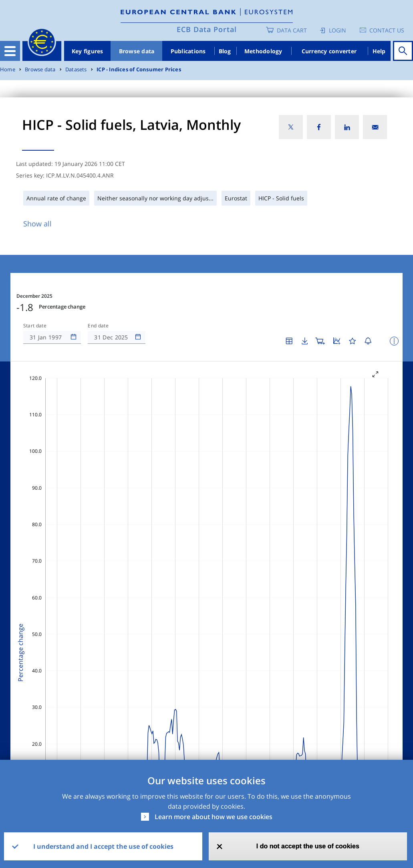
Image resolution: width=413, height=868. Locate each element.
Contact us (387, 30)
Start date (35, 326)
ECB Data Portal (207, 29)
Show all (37, 224)
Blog (225, 51)
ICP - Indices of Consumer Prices (139, 70)
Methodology (263, 51)
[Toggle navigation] (10, 51)
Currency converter (329, 51)
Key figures (88, 51)
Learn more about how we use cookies (214, 817)
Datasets (76, 70)
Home (8, 70)
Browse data (137, 51)
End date (98, 326)
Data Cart (292, 30)
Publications (188, 51)
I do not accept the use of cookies (308, 846)
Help (379, 51)
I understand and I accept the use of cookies (103, 846)
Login (337, 30)
